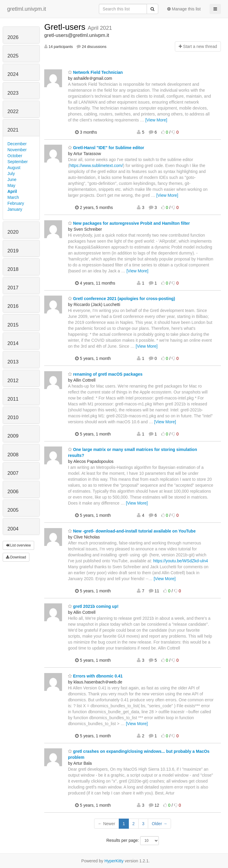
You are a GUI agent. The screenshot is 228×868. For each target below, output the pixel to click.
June (12, 179)
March (13, 197)
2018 (13, 269)
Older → (159, 824)
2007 (13, 473)
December (17, 144)
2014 (13, 343)
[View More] (156, 120)
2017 (13, 288)
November (17, 150)
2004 (13, 529)
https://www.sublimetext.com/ (96, 166)
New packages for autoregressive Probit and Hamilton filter (129, 223)
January (15, 209)
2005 (13, 510)
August (14, 168)
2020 (13, 232)
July (11, 174)
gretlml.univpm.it (27, 9)
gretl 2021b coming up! (93, 606)
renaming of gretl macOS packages (105, 374)
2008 (13, 455)
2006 (13, 492)
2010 (13, 417)
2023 (13, 93)
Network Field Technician (95, 72)
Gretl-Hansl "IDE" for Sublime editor (106, 148)
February (16, 203)
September (18, 162)
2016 (13, 306)
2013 (13, 362)
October (15, 156)
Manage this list (184, 9)
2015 (13, 325)
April (12, 191)
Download (16, 557)
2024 (13, 74)
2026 (13, 37)
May (11, 185)
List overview (18, 545)
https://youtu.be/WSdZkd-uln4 (180, 561)
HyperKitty (114, 861)
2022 (13, 111)
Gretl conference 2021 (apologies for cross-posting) (122, 299)
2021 (13, 130)
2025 (13, 56)
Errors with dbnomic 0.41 (95, 676)
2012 (13, 381)
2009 (13, 436)
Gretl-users (66, 27)
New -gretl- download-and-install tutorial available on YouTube (132, 531)
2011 (13, 399)
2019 (13, 251)
